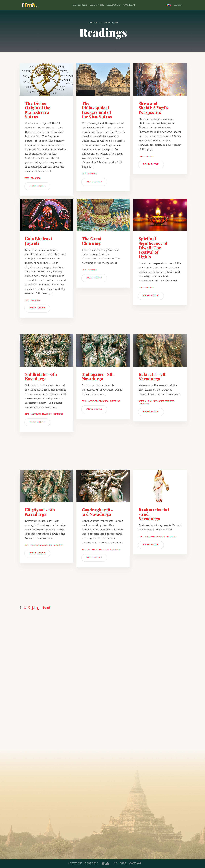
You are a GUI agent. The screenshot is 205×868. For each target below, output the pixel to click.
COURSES (120, 863)
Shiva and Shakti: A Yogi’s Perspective (153, 108)
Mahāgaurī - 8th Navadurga (98, 376)
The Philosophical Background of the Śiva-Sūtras (97, 110)
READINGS (114, 5)
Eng (27, 178)
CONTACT (129, 5)
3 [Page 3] (29, 608)
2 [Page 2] (25, 608)
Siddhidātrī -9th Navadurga (41, 376)
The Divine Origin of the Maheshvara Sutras (38, 110)
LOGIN (178, 5)
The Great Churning (92, 241)
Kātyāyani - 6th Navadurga (40, 512)
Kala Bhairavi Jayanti (38, 241)
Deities (142, 401)
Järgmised (41, 608)
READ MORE (37, 186)
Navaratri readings (41, 414)
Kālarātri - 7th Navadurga (153, 376)
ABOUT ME (97, 5)
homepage (80, 5)
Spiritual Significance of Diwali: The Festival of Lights (153, 248)
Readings (36, 178)
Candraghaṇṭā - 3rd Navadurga (97, 512)
